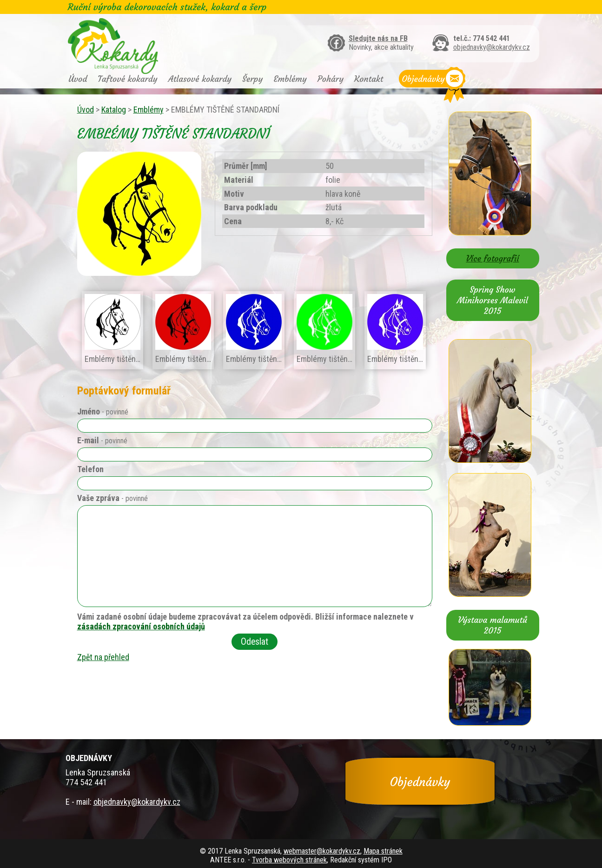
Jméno (103, 411)
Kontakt (369, 79)
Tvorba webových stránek (289, 860)
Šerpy (252, 79)
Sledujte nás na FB (378, 38)
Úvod (78, 79)
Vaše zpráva (112, 498)
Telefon (90, 469)
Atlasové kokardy (200, 79)
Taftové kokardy (127, 79)
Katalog (114, 110)
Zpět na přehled (103, 657)
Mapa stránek (383, 851)
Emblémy (290, 79)
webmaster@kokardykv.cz (322, 851)
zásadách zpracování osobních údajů (141, 626)
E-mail (102, 440)
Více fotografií (492, 258)
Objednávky (423, 79)
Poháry (331, 79)
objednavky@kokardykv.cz (492, 47)
